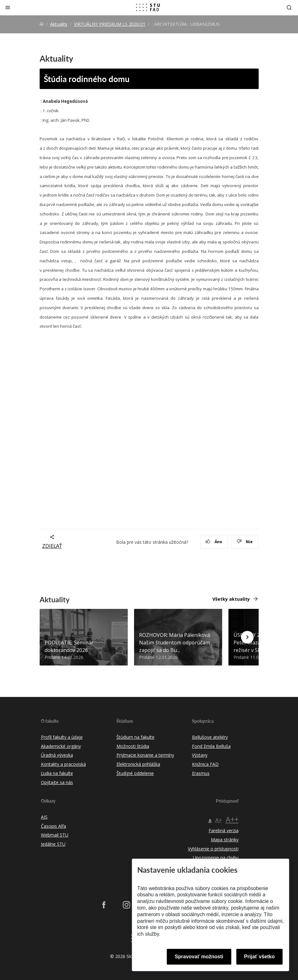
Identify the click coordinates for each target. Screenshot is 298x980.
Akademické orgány (61, 746)
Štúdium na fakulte (135, 737)
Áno (214, 542)
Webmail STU (55, 835)
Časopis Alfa (53, 826)
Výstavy (200, 755)
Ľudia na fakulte (57, 773)
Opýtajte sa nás (57, 782)
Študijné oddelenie (135, 773)
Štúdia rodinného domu (87, 79)
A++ (232, 819)
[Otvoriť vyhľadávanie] (289, 7)
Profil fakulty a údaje (62, 737)
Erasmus (201, 773)
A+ (219, 820)
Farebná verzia (224, 830)
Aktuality (59, 24)
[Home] (42, 24)
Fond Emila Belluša (211, 746)
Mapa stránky (225, 840)
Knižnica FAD (205, 764)
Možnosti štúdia (133, 746)
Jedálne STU (53, 844)
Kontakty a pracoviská (63, 764)
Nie (245, 542)
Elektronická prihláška (138, 764)
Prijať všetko (260, 957)
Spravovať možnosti (199, 957)
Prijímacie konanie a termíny (145, 755)
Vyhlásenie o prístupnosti (213, 849)
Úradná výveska (57, 755)
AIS (44, 817)
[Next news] (247, 637)
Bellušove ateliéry (210, 737)
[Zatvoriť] (8, 7)
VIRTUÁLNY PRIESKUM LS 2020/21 (110, 24)
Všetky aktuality (231, 599)
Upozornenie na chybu (216, 857)
